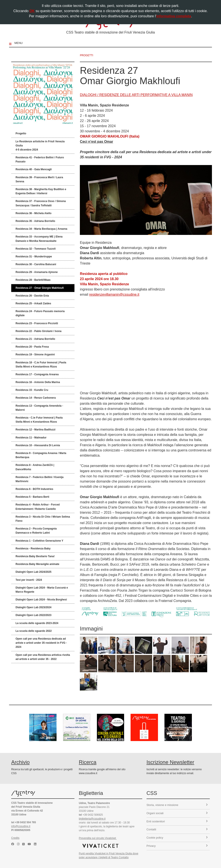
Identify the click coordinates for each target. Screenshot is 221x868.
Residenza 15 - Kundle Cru (32, 390)
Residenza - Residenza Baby (33, 549)
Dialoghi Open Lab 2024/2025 (33, 572)
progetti (86, 55)
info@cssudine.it (21, 826)
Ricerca (88, 762)
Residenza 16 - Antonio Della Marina (38, 382)
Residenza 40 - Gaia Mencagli (34, 169)
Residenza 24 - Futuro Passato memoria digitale (40, 313)
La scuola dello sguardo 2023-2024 (37, 623)
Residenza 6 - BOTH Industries (34, 489)
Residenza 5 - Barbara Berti (32, 497)
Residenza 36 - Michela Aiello (33, 213)
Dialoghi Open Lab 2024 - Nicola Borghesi (41, 600)
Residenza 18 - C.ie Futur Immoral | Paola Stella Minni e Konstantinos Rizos (41, 365)
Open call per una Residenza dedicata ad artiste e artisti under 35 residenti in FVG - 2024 (41, 643)
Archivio (20, 762)
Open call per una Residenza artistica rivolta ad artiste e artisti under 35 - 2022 (43, 657)
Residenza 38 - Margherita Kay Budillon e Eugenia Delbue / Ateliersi (41, 191)
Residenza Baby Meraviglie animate (37, 564)
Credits (15, 838)
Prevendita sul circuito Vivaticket (98, 838)
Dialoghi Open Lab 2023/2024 (33, 607)
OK (32, 11)
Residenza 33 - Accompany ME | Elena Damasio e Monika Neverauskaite (39, 239)
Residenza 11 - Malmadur (31, 438)
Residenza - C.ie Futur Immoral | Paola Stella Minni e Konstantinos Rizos (39, 420)
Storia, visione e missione (177, 805)
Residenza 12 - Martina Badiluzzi (36, 430)
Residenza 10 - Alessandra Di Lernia (38, 445)
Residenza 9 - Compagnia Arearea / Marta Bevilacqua (41, 455)
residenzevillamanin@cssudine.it (114, 294)
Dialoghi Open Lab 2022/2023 (33, 615)
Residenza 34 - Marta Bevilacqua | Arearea (41, 229)
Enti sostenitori (177, 821)
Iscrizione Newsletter (170, 762)
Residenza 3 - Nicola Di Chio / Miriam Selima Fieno (43, 519)
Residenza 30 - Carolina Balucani (36, 264)
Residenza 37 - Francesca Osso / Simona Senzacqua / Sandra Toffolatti (41, 203)
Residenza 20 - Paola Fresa (32, 347)
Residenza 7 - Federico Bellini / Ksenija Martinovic (39, 479)
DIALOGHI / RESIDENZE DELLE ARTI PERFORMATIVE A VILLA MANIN (136, 95)
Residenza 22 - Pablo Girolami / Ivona (39, 331)
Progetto (21, 133)
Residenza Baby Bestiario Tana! (35, 556)
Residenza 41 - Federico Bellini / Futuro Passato (40, 160)
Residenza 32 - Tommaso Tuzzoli (36, 249)
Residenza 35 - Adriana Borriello (35, 221)
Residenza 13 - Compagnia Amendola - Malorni (39, 408)
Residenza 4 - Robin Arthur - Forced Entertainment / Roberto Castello (38, 507)
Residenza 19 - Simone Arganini (35, 355)
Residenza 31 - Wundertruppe (34, 257)
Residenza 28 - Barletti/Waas (33, 280)
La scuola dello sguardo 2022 (34, 631)
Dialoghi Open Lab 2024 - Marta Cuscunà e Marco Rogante (42, 590)
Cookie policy (177, 838)
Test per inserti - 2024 (29, 580)
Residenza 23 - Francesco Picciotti (37, 323)
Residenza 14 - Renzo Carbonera (36, 398)
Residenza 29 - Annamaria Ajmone (37, 272)
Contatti (177, 829)
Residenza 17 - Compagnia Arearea (37, 374)
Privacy (177, 846)
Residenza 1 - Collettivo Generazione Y (39, 541)
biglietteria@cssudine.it (92, 819)
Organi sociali (177, 813)
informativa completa (174, 16)
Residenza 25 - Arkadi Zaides (33, 303)
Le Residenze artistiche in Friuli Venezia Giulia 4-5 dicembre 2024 (40, 146)
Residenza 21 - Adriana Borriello (35, 339)
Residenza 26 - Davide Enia (32, 296)
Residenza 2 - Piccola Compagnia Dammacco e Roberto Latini (36, 531)
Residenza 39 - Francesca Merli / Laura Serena (39, 179)
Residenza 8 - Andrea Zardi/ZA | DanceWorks (35, 467)
